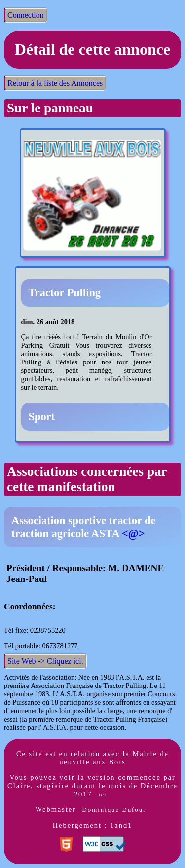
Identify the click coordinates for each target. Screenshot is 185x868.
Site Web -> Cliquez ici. (45, 661)
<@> (133, 533)
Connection (26, 15)
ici (103, 795)
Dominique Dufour (114, 810)
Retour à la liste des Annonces (55, 83)
